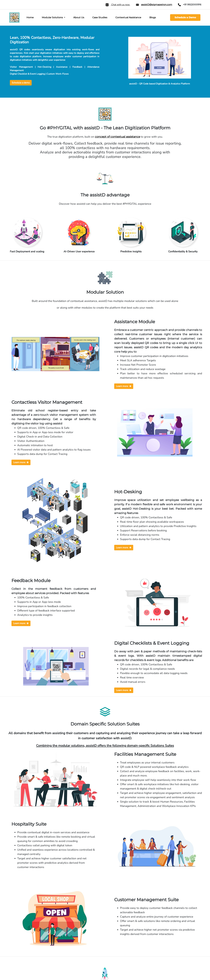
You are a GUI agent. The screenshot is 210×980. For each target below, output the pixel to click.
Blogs (153, 17)
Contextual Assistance (128, 17)
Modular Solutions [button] (53, 17)
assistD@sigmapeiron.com (157, 5)
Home (30, 17)
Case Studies (100, 17)
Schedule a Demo (185, 17)
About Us (79, 17)
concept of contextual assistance (117, 137)
